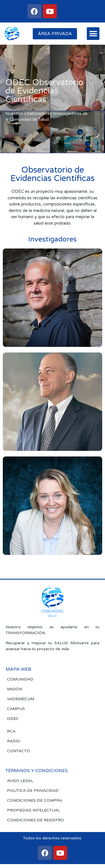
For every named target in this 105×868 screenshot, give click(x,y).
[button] (93, 34)
